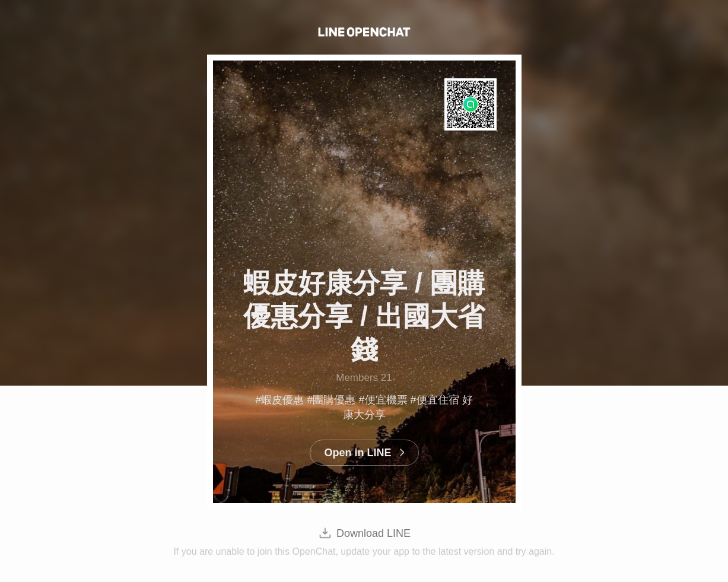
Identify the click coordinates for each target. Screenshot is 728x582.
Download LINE (373, 533)
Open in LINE (357, 453)
